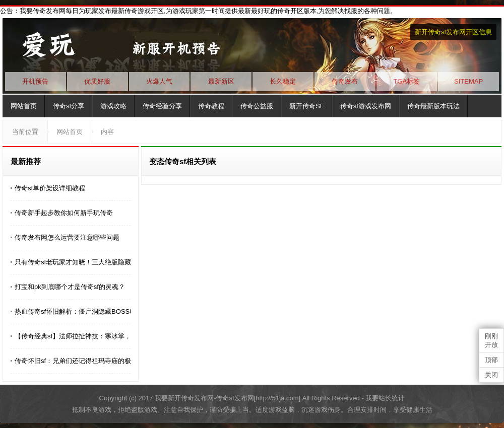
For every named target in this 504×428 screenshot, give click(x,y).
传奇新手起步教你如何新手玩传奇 (64, 213)
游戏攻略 (113, 106)
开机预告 (35, 81)
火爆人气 (159, 81)
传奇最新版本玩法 (433, 106)
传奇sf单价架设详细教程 (50, 188)
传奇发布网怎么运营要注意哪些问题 (67, 237)
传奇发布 (345, 81)
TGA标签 (407, 81)
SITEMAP (468, 81)
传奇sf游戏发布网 (366, 106)
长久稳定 (283, 81)
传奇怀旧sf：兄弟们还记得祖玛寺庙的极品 (76, 361)
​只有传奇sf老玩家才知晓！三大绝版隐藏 (73, 262)
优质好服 (97, 81)
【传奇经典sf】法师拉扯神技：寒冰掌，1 (75, 336)
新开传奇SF (307, 106)
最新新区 (221, 81)
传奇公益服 (257, 106)
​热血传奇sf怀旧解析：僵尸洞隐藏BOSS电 (75, 311)
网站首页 (24, 106)
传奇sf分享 (69, 106)
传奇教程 (211, 106)
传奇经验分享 (162, 106)
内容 (107, 132)
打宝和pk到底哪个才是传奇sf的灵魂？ (70, 287)
